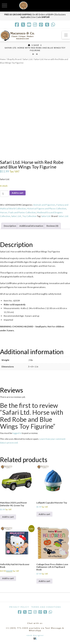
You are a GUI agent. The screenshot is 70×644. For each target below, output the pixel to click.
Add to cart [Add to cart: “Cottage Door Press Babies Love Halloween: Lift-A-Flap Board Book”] (44, 581)
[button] (66, 35)
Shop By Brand (14, 59)
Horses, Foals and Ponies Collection (18, 212)
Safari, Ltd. (28, 59)
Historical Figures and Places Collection (47, 208)
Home (3, 59)
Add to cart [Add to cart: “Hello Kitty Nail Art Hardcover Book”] (8, 578)
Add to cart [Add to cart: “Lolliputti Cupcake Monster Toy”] (44, 514)
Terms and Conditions (46, 607)
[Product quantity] (4, 194)
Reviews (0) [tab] (52, 226)
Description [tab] (10, 226)
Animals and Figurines (44, 205)
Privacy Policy (19, 607)
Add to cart (18, 193)
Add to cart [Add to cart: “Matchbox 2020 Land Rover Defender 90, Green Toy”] (8, 517)
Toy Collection (29, 216)
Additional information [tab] (31, 226)
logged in (17, 433)
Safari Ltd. (46, 216)
